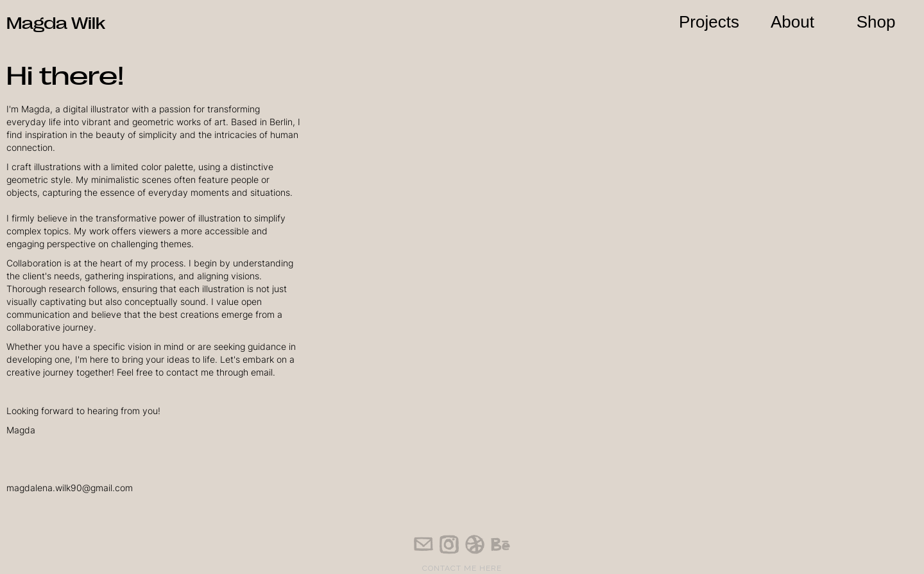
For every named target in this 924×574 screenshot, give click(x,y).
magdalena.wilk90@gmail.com (70, 488)
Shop (876, 22)
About (792, 22)
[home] (56, 17)
